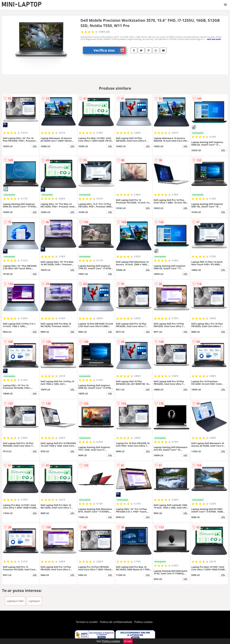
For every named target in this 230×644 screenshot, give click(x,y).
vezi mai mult (214, 39)
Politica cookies (144, 622)
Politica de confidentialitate (116, 622)
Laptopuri (34, 601)
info (35, 146)
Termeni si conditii (87, 622)
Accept (128, 641)
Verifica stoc (110, 50)
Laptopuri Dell (15, 601)
